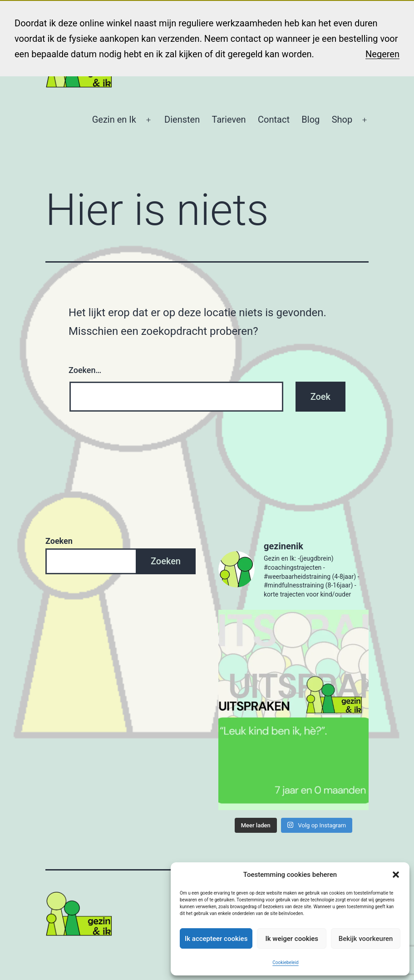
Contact (274, 119)
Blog (310, 119)
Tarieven (229, 119)
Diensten (182, 119)
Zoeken (59, 541)
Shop (342, 119)
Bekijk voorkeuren (366, 939)
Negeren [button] (382, 54)
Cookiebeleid (285, 963)
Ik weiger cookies (292, 939)
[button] (396, 875)
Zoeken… (85, 370)
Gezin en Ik (114, 119)
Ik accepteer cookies (216, 939)
